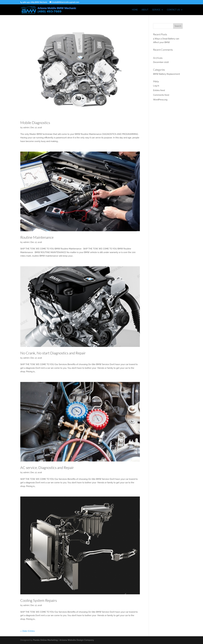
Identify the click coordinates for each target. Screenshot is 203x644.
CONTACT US (173, 10)
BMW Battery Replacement (166, 74)
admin (26, 128)
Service (156, 10)
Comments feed (161, 95)
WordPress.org (160, 100)
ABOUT (145, 10)
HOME (135, 10)
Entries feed (159, 90)
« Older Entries (27, 631)
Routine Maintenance (37, 237)
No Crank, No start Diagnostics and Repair (53, 353)
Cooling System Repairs (39, 600)
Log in (156, 86)
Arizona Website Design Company (77, 640)
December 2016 (161, 62)
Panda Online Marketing (45, 640)
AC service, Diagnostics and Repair (47, 468)
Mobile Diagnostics (35, 123)
